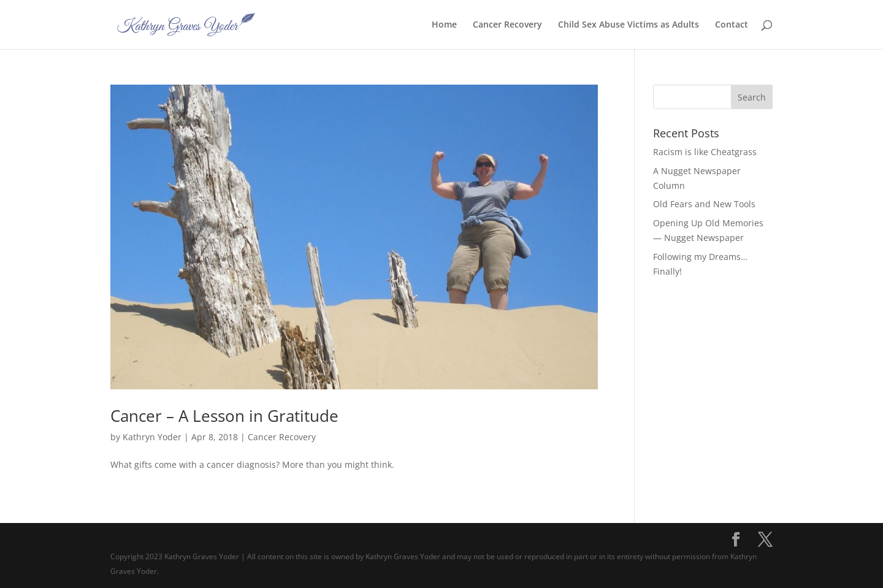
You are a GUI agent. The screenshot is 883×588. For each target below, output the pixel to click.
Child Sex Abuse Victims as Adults (629, 25)
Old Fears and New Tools (704, 204)
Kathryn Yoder (152, 437)
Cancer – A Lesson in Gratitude (224, 416)
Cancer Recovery (507, 25)
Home (444, 25)
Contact (732, 25)
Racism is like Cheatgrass (705, 152)
